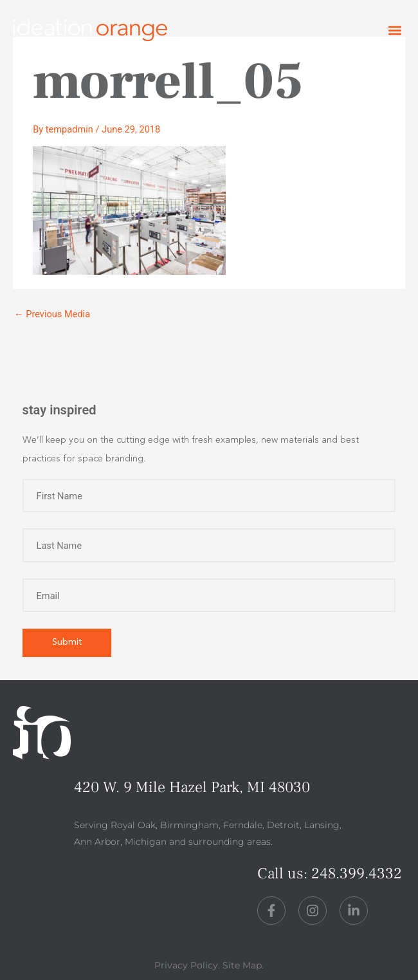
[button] (395, 31)
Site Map (242, 965)
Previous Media (52, 314)
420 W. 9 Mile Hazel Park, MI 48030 (192, 787)
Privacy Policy (186, 965)
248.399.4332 (357, 874)
